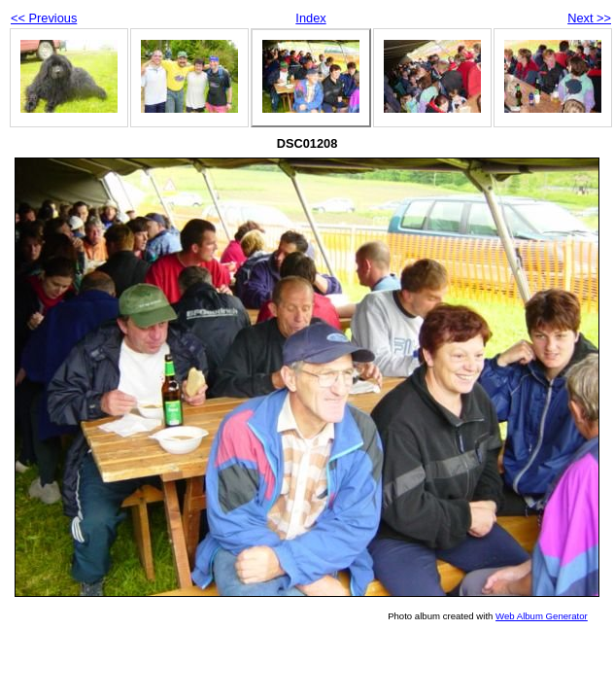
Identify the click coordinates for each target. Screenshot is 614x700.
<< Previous (44, 18)
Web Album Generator (542, 616)
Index (310, 18)
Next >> (589, 18)
